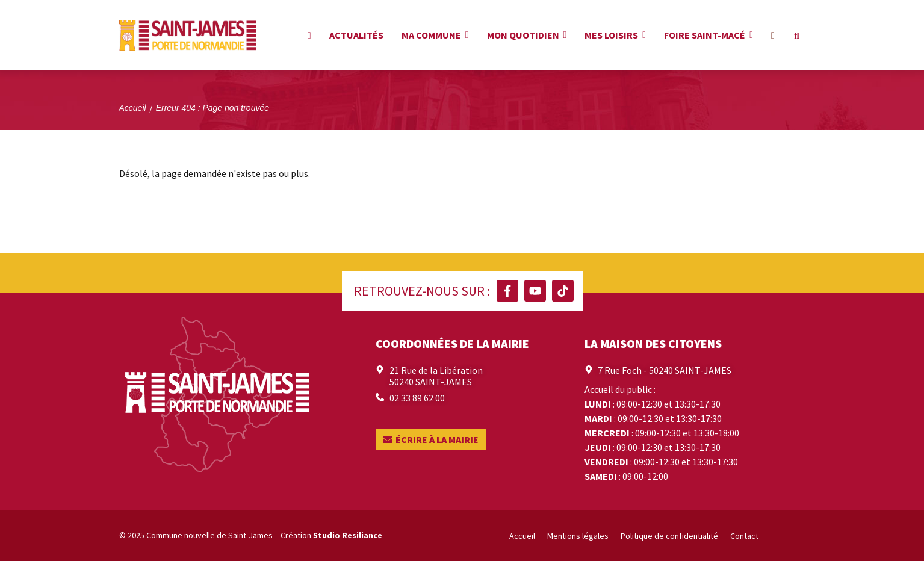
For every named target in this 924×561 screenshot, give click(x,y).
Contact (744, 536)
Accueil (522, 536)
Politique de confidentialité (669, 536)
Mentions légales (578, 536)
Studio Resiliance (348, 535)
